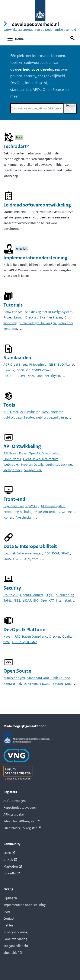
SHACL (66, 553)
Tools (9, 405)
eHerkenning (65, 595)
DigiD (49, 595)
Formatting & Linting (18, 512)
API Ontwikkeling (22, 446)
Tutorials (13, 305)
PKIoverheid (38, 364)
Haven (8, 636)
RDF (47, 553)
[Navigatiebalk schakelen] (10, 39)
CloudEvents (12, 459)
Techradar (16, 146)
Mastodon (13, 866)
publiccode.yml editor (19, 417)
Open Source (17, 671)
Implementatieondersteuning (35, 258)
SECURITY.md (62, 684)
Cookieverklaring (15, 939)
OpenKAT (47, 600)
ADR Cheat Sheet (15, 364)
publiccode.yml (14, 678)
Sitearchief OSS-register (22, 828)
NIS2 (17, 600)
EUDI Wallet (66, 364)
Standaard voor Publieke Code (49, 678)
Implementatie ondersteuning (25, 905)
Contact (9, 918)
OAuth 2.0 (11, 595)
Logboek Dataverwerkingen (23, 553)
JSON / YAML (31, 559)
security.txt (53, 376)
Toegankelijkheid (16, 946)
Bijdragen (10, 898)
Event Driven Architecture (41, 459)
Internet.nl (63, 600)
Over (7, 912)
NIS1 (52, 364)
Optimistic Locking (59, 465)
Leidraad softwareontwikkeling (37, 205)
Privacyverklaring (15, 932)
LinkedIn (12, 873)
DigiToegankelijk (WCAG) (21, 506)
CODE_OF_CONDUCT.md (34, 370)
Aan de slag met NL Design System (49, 312)
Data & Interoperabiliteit (30, 546)
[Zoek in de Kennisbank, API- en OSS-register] (37, 108)
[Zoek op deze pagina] (73, 38)
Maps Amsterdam (47, 512)
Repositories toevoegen (20, 808)
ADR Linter (11, 412)
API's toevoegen (15, 801)
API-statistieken (15, 814)
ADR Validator (30, 412)
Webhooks (11, 465)
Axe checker (24, 517)
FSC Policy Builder (24, 642)
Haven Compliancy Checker (41, 636)
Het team (10, 925)
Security (12, 588)
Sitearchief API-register (21, 821)
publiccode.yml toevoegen (37, 323)
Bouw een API (13, 312)
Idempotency (13, 470)
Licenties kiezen (51, 317)
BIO (36, 600)
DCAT (55, 553)
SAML (7, 600)
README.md (12, 684)
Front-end (14, 499)
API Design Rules (15, 453)
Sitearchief (13, 953)
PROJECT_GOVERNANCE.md (23, 376)
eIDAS (27, 600)
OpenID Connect (32, 595)
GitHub (10, 860)
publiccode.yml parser (52, 417)
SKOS (7, 559)
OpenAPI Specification (45, 453)
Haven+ (9, 370)
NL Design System (53, 506)
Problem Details (32, 465)
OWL (17, 559)
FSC (17, 636)
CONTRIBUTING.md (37, 684)
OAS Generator (52, 412)
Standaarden (17, 358)
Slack (9, 853)
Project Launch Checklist (20, 317)
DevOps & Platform (24, 630)
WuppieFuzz (33, 470)
